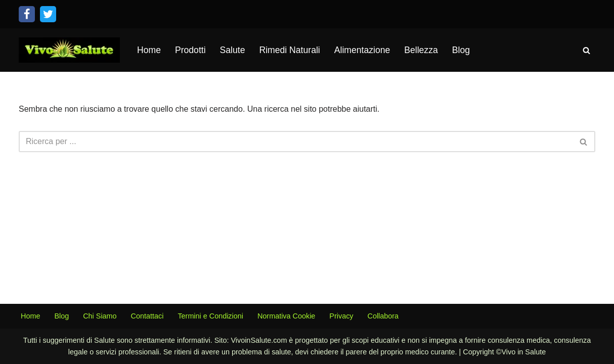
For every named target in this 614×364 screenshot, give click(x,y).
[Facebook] (27, 14)
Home (149, 50)
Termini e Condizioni (210, 316)
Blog (461, 50)
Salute (233, 50)
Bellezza (421, 50)
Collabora (383, 316)
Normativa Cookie (286, 316)
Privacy (341, 316)
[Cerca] (586, 50)
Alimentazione (362, 50)
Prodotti (190, 50)
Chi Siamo (100, 316)
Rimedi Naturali (289, 50)
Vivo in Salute (523, 352)
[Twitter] (48, 14)
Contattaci (147, 316)
